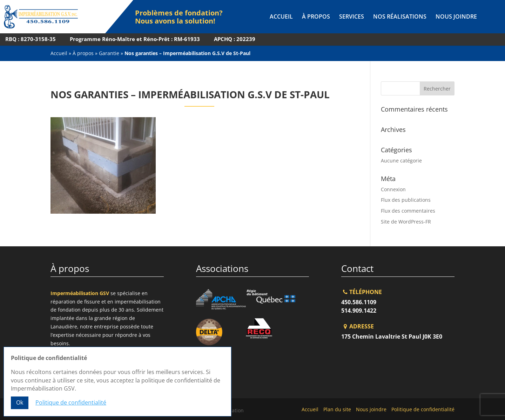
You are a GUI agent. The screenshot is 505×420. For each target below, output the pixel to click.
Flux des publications (406, 200)
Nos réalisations (400, 17)
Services (352, 17)
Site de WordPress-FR (406, 222)
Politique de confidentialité (423, 409)
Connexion (393, 189)
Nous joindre (456, 17)
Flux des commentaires (408, 211)
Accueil (281, 17)
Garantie (109, 53)
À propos (316, 17)
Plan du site (337, 409)
